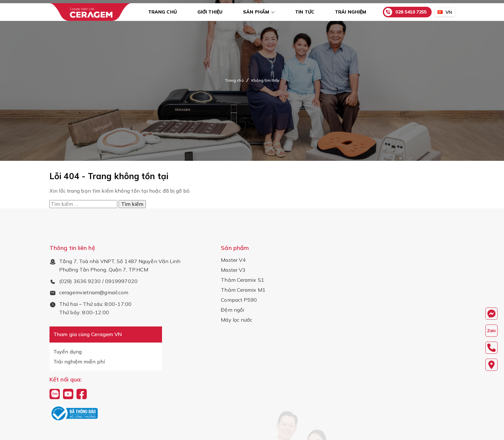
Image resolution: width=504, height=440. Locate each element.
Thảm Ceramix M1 (243, 290)
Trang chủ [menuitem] (162, 12)
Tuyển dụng (67, 352)
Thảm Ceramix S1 (243, 280)
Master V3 (233, 270)
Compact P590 (239, 300)
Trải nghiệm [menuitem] (351, 12)
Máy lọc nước (237, 320)
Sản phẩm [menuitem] (256, 12)
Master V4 (233, 260)
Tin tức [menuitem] (305, 12)
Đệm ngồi (232, 310)
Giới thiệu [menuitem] (210, 12)
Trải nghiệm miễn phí (79, 362)
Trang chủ (234, 80)
